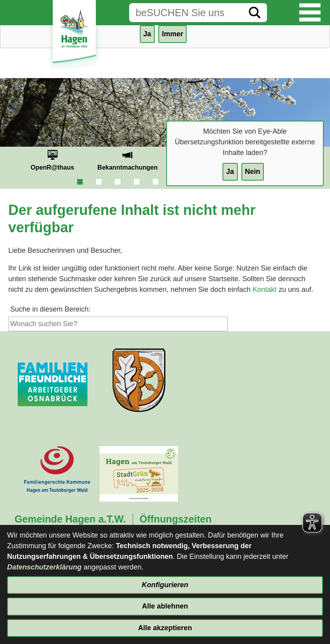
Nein (253, 172)
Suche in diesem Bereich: (50, 309)
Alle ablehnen (165, 606)
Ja (230, 172)
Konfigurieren (165, 585)
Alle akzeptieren (165, 628)
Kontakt (264, 289)
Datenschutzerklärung (44, 567)
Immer (172, 34)
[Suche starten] (255, 13)
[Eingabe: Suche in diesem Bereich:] (186, 13)
